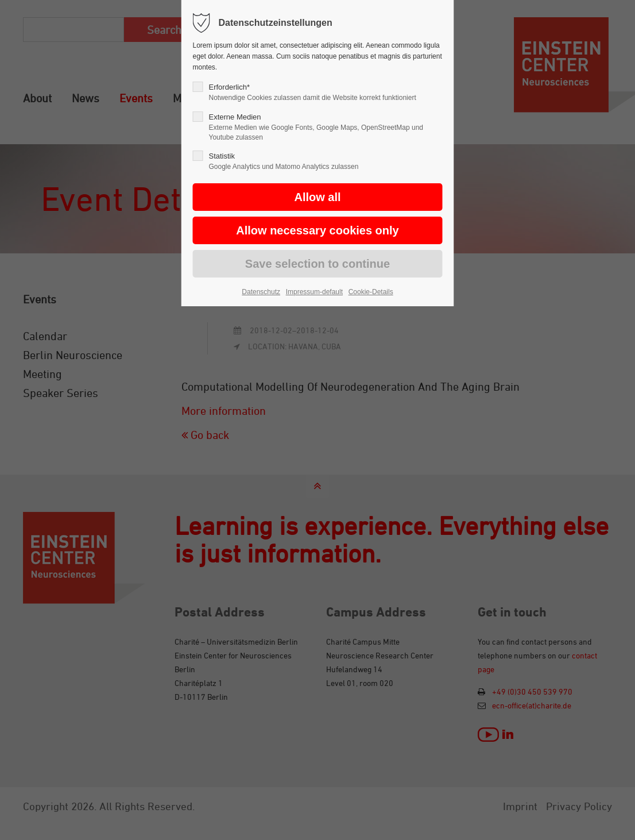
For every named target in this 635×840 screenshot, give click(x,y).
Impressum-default (314, 292)
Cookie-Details (371, 292)
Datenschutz (261, 292)
